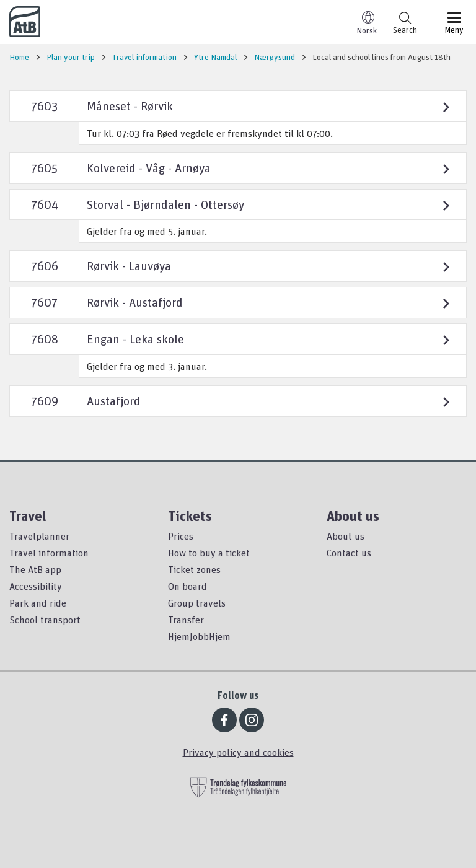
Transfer (186, 620)
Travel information (49, 553)
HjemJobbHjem (199, 636)
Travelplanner (39, 536)
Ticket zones (194, 569)
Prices (181, 536)
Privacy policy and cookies (238, 752)
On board (187, 586)
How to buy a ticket (209, 553)
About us (346, 536)
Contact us (349, 553)
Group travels (197, 603)
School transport (45, 620)
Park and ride (38, 603)
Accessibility (36, 586)
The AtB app (35, 569)
